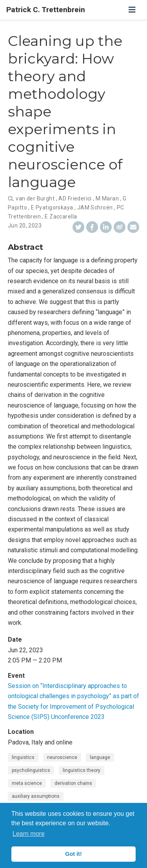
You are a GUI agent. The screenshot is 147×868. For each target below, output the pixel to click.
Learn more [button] (29, 834)
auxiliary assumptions (36, 796)
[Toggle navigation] (132, 10)
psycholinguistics (31, 770)
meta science (27, 783)
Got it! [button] (73, 854)
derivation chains (73, 783)
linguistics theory (82, 770)
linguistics (23, 757)
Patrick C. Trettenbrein (46, 10)
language (100, 757)
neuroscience (62, 757)
